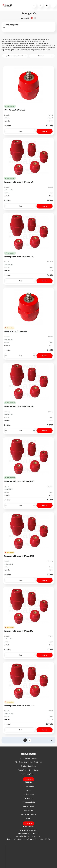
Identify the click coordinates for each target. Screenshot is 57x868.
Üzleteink (29, 798)
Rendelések (29, 810)
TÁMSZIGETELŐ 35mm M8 (16, 332)
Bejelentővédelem (29, 774)
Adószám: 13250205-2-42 (28, 836)
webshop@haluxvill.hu (29, 833)
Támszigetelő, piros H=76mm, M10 (19, 706)
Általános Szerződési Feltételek (29, 762)
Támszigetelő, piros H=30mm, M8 (19, 182)
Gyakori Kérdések (28, 766)
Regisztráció (29, 806)
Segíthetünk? (29, 794)
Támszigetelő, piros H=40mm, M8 (19, 406)
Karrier (28, 790)
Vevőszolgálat (29, 786)
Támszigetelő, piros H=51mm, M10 (19, 481)
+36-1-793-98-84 (29, 830)
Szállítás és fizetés (28, 758)
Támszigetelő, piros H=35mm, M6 (19, 257)
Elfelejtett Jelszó (28, 814)
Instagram (29, 823)
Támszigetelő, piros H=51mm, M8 (19, 631)
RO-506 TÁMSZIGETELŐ (15, 110)
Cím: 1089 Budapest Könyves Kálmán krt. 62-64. (29, 839)
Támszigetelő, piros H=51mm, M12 (19, 556)
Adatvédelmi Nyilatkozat (29, 770)
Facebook (29, 779)
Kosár (28, 818)
